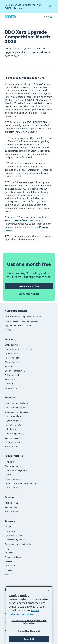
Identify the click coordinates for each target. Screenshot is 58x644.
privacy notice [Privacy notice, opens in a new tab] (26, 614)
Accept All (29, 639)
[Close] (49, 591)
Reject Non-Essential (29, 631)
